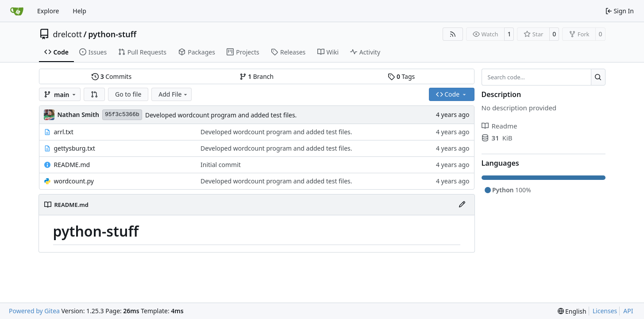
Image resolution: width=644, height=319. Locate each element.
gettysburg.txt (75, 148)
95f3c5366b (122, 115)
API (628, 311)
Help (79, 11)
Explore (48, 11)
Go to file (128, 94)
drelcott (67, 34)
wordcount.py (74, 181)
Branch (257, 76)
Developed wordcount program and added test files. (221, 115)
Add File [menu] (174, 94)
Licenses (605, 311)
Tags (401, 76)
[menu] (572, 311)
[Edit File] (462, 205)
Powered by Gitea (34, 311)
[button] (94, 94)
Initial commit (221, 165)
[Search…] (598, 77)
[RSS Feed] (453, 34)
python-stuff (112, 34)
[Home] (17, 11)
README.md (72, 165)
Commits (112, 76)
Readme (499, 126)
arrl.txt (64, 132)
